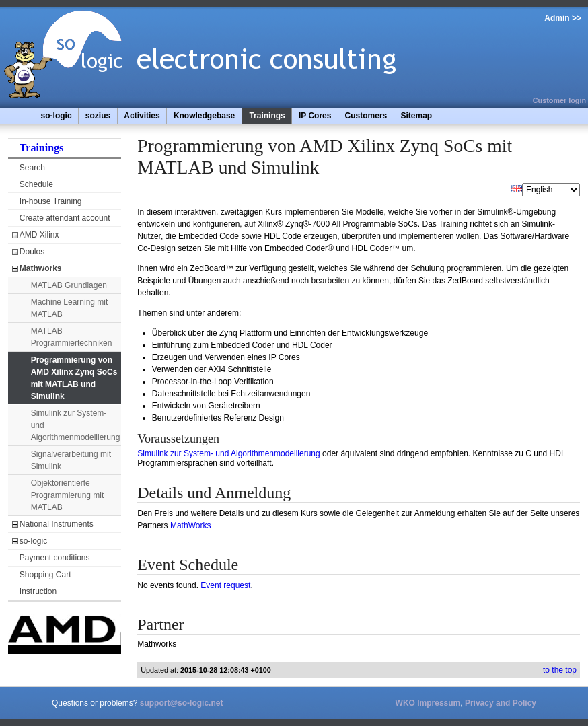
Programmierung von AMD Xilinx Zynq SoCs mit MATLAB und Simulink (74, 378)
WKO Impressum (428, 703)
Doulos (32, 252)
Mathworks (41, 268)
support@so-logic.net (182, 703)
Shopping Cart (45, 575)
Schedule (36, 184)
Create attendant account (65, 218)
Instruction (38, 591)
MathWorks (190, 525)
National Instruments (57, 524)
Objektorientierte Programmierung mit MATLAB (68, 495)
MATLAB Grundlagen (69, 285)
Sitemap (416, 116)
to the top (560, 670)
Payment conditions (55, 558)
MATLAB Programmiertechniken (72, 337)
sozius (98, 116)
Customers (366, 116)
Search (32, 168)
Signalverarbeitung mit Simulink (71, 460)
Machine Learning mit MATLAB (70, 308)
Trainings (267, 116)
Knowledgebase (204, 116)
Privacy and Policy (501, 703)
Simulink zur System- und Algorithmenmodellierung (76, 425)
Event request (225, 585)
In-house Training (51, 201)
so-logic (57, 116)
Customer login (559, 100)
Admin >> (563, 18)
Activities (142, 116)
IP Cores (315, 116)
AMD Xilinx (39, 235)
